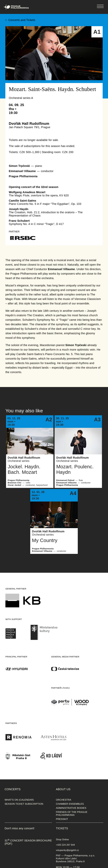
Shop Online (62, 839)
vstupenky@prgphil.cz (67, 850)
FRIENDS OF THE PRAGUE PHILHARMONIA (72, 813)
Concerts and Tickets (22, 20)
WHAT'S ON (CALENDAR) (19, 800)
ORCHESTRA (64, 800)
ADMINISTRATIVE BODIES (71, 808)
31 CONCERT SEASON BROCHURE (28, 840)
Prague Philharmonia (0, 0)
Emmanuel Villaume (22, 171)
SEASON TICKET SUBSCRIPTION (24, 804)
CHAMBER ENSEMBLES (70, 804)
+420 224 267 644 (65, 845)
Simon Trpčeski (19, 166)
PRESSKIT (62, 819)
